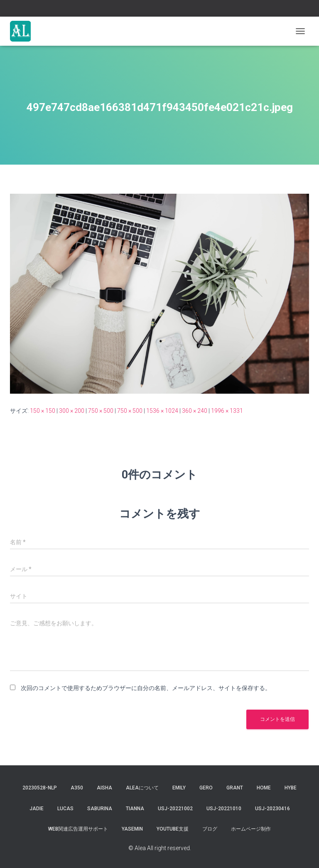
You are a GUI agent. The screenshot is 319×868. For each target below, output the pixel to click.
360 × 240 (195, 411)
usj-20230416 (272, 809)
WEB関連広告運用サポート (78, 829)
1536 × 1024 (162, 411)
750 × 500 (101, 411)
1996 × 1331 (227, 411)
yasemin (132, 829)
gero (206, 788)
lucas (65, 809)
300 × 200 (72, 411)
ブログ (210, 829)
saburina (100, 809)
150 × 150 (43, 411)
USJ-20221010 (224, 809)
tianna (135, 809)
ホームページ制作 (251, 829)
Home (264, 788)
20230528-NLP (40, 788)
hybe (291, 788)
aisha (104, 788)
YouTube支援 (173, 829)
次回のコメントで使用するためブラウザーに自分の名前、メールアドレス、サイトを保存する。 (146, 688)
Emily (179, 788)
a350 (77, 788)
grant (235, 788)
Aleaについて (142, 788)
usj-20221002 (175, 809)
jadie (37, 809)
